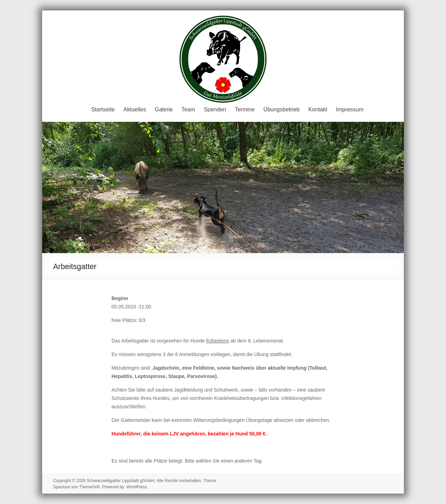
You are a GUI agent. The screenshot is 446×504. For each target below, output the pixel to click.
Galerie (164, 109)
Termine (245, 109)
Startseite (103, 109)
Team (188, 109)
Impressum (350, 109)
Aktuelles (135, 109)
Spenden (215, 109)
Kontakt (318, 109)
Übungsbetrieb (282, 109)
